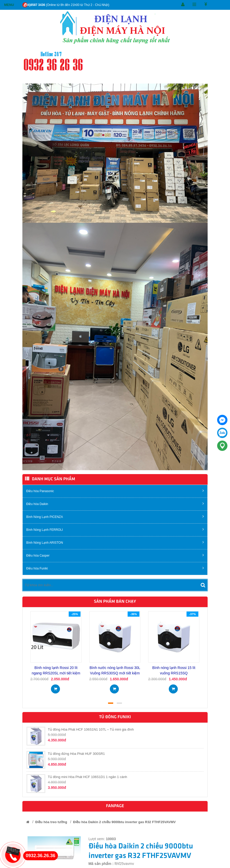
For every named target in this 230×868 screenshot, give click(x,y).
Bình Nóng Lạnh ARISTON (115, 542)
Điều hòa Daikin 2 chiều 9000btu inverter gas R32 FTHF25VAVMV (124, 822)
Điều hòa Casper (115, 555)
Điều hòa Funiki (115, 568)
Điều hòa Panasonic (115, 491)
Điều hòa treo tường (51, 822)
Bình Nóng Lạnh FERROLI (115, 529)
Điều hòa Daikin (115, 504)
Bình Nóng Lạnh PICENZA (115, 516)
